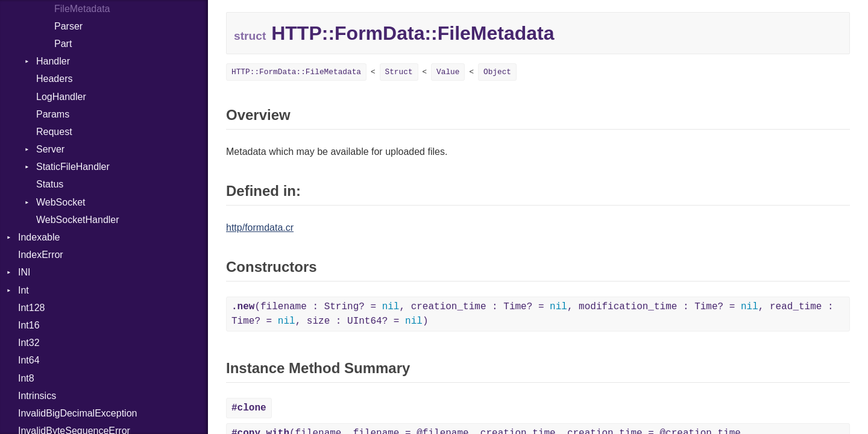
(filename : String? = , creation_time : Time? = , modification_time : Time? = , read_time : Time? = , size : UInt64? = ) (533, 314)
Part (63, 44)
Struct (399, 72)
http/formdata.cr (260, 228)
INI (24, 272)
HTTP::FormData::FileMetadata (296, 72)
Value (448, 72)
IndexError (41, 255)
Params (53, 114)
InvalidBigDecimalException (77, 413)
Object (497, 72)
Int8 (26, 378)
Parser (68, 26)
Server (50, 149)
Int (24, 290)
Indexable (39, 237)
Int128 (31, 308)
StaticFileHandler (73, 167)
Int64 (29, 360)
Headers (54, 79)
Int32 (29, 343)
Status (50, 184)
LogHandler (61, 97)
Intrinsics (37, 396)
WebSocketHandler (78, 220)
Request (54, 132)
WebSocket (61, 202)
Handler (53, 61)
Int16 (29, 325)
